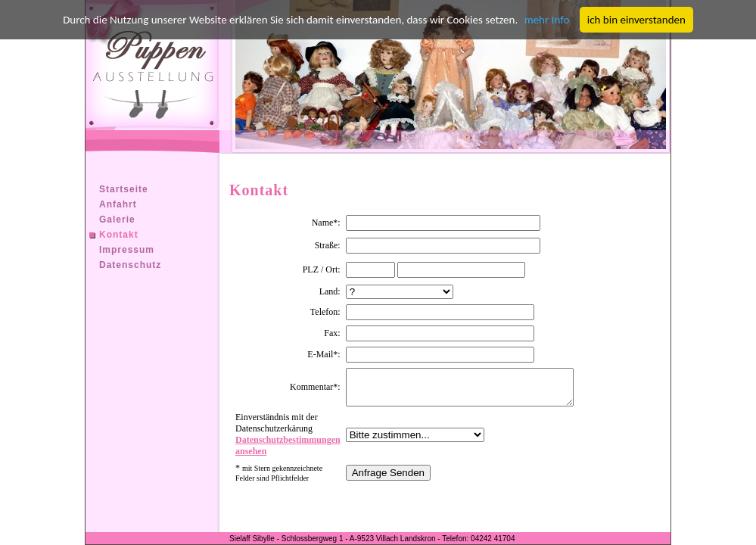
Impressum (127, 250)
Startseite (124, 189)
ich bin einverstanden (636, 20)
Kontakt (119, 235)
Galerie (117, 220)
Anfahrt (118, 204)
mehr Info (547, 20)
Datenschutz (130, 265)
